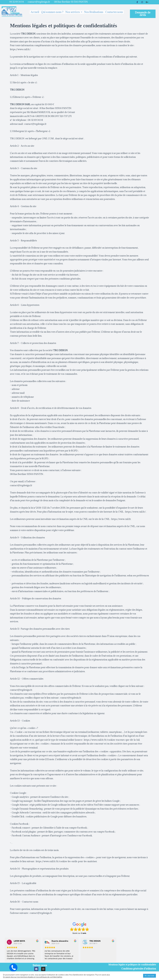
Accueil (35, 12)
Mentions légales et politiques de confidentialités (131, 965)
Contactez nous (114, 12)
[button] (143, 14)
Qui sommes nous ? (52, 12)
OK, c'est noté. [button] (149, 976)
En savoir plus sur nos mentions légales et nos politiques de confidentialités (33, 977)
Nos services (74, 12)
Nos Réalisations (94, 12)
